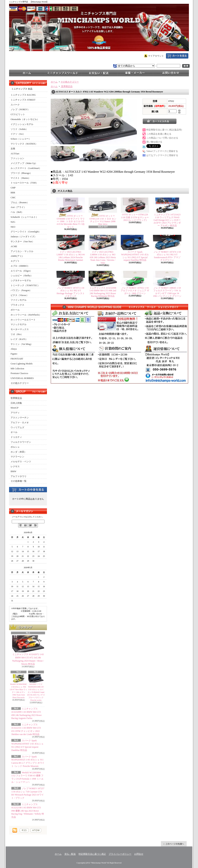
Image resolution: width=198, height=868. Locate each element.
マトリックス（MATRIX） (24, 144)
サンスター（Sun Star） (22, 241)
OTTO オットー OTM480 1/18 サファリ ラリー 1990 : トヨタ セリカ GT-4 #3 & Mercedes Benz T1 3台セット (71, 221)
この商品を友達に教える (159, 134)
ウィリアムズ (17, 427)
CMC (13, 198)
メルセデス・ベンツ (21, 462)
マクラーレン (17, 457)
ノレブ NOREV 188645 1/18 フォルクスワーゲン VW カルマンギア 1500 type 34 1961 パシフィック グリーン (167, 292)
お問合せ (171, 73)
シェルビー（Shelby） (22, 276)
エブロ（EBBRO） (20, 266)
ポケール (15, 310)
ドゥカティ (16, 437)
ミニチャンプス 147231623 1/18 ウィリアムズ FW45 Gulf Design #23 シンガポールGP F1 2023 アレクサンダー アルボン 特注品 (167, 220)
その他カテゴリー (20, 383)
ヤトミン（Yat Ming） (22, 344)
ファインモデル (19, 300)
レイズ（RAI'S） (19, 339)
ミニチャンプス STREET (23, 100)
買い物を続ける (154, 142)
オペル (14, 432)
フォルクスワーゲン (21, 442)
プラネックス (17, 305)
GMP (13, 188)
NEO (13, 227)
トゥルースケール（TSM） (24, 183)
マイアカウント (156, 56)
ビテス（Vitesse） (20, 295)
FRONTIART (17, 359)
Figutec (14, 354)
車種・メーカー (135, 73)
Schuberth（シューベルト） (24, 217)
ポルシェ (15, 447)
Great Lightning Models (22, 364)
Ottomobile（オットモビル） (25, 119)
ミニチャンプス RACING (23, 95)
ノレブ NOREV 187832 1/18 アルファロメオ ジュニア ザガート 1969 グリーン (135, 291)
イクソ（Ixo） (18, 134)
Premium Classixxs (19, 373)
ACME (14, 246)
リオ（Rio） (17, 334)
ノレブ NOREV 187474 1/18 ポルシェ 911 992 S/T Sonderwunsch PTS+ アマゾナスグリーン (167, 256)
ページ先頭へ (174, 844)
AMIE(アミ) (17, 256)
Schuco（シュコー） (21, 139)
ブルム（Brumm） (20, 202)
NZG (13, 222)
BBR (13, 193)
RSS (24, 830)
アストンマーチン (20, 418)
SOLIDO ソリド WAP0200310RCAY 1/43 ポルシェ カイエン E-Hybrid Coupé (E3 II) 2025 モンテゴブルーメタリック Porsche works (36, 692)
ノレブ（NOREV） (20, 109)
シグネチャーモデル (21, 280)
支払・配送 (70, 854)
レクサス (15, 466)
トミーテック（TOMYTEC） (25, 285)
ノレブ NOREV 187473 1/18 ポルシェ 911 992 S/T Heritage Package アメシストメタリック (71, 292)
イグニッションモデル (22, 124)
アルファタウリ (19, 476)
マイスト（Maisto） (21, 178)
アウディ (15, 413)
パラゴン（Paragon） (21, 290)
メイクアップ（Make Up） (24, 163)
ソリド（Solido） (19, 129)
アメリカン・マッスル (22, 251)
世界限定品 (16, 398)
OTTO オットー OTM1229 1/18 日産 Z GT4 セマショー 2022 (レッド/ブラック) (135, 217)
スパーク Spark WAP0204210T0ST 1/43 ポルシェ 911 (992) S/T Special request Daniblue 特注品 (135, 256)
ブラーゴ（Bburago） (21, 173)
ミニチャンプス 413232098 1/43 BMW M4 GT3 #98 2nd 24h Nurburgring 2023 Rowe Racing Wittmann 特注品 (103, 292)
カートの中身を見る (28, 489)
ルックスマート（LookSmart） (26, 168)
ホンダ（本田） (19, 452)
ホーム (27, 73)
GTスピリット (18, 114)
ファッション (17, 158)
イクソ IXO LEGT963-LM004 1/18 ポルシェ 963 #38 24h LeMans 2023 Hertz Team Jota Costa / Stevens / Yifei (103, 257)
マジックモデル (19, 324)
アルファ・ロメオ (20, 423)
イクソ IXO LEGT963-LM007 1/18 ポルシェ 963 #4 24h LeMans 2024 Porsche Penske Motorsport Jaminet (71, 256)
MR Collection (17, 369)
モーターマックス (20, 329)
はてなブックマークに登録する (162, 155)
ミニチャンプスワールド (63, 73)
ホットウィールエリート (23, 320)
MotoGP (14, 408)
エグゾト (15, 261)
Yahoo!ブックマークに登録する (162, 151)
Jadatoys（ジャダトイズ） (24, 237)
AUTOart (15, 154)
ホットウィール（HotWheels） (26, 315)
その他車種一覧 (19, 481)
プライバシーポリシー (120, 854)
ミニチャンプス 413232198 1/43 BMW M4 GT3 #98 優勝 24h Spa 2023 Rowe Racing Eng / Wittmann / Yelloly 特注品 (28, 811)
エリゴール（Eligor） (21, 271)
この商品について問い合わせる (162, 138)
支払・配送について (99, 73)
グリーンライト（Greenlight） (26, 232)
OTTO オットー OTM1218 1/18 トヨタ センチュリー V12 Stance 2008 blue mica (103, 220)
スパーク (15, 105)
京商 (13, 149)
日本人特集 (16, 403)
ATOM (36, 830)
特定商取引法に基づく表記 (92, 854)
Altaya (14, 349)
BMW (13, 471)
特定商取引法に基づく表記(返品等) (164, 130)
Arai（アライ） (18, 207)
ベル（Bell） (17, 212)
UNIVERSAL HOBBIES (22, 378)
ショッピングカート (177, 56)
